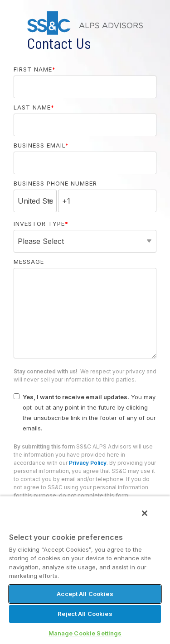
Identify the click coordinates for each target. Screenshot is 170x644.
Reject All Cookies (85, 614)
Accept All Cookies (85, 594)
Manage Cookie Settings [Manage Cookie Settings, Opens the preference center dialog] (85, 633)
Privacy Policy (88, 463)
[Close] (145, 513)
